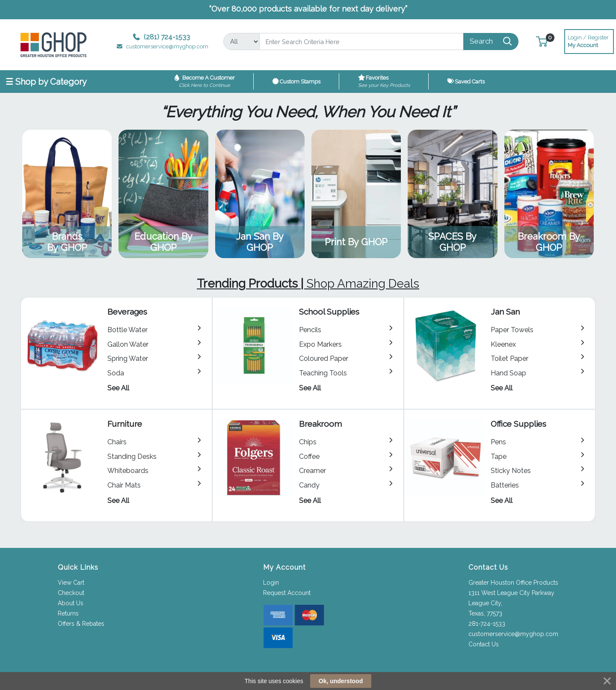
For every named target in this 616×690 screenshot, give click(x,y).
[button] (542, 41)
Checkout (71, 593)
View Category (67, 194)
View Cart (71, 583)
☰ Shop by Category (46, 82)
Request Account (287, 593)
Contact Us (484, 644)
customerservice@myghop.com (513, 634)
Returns (68, 613)
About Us (71, 603)
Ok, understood (341, 681)
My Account (589, 40)
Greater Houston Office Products (513, 583)
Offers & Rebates (81, 624)
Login (271, 583)
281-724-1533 (487, 624)
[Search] (361, 42)
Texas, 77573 (485, 613)
